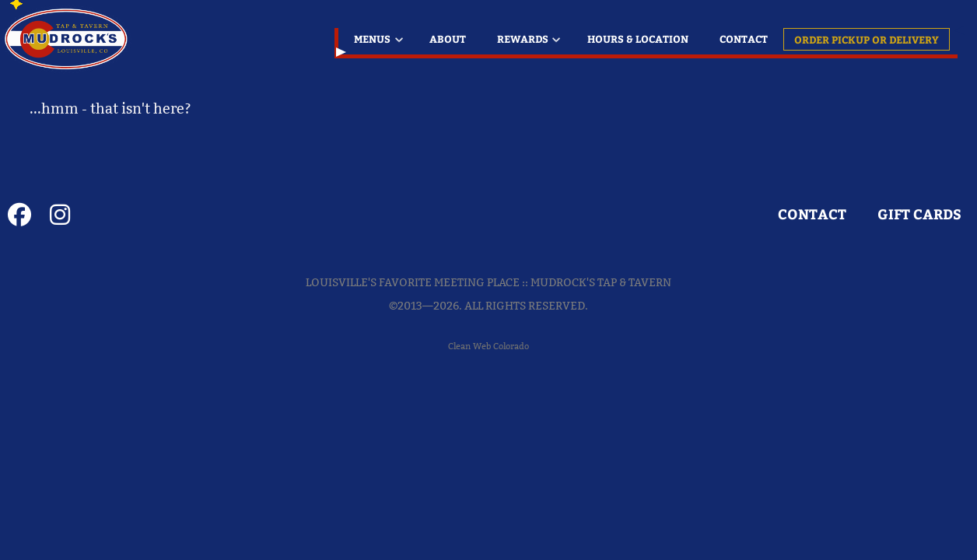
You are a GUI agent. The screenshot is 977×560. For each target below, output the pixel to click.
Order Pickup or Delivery (867, 39)
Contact (744, 38)
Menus (372, 38)
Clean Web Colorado (488, 346)
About (448, 38)
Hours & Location (638, 38)
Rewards (523, 38)
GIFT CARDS (919, 214)
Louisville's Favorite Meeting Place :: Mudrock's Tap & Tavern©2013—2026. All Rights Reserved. (488, 294)
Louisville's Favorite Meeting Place (68, 39)
